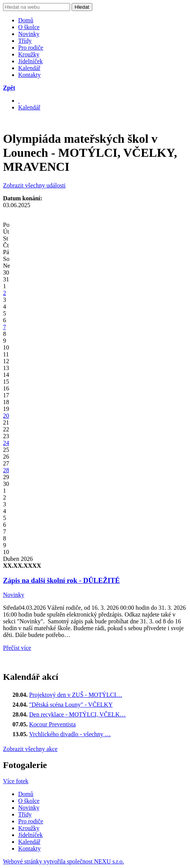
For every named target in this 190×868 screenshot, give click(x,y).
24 (6, 443)
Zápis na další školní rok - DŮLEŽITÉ (61, 580)
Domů (26, 20)
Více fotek (16, 781)
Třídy (25, 41)
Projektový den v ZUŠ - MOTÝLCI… (76, 695)
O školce (29, 27)
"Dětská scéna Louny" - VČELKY (71, 705)
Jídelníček (30, 61)
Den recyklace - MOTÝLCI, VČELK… (77, 714)
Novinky (29, 34)
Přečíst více (17, 648)
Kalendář (29, 68)
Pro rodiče (31, 48)
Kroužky (29, 54)
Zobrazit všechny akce (30, 749)
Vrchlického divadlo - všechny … (70, 734)
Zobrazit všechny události (34, 185)
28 (6, 470)
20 (6, 416)
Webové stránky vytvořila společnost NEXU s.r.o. (64, 861)
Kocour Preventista (52, 724)
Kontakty (30, 75)
